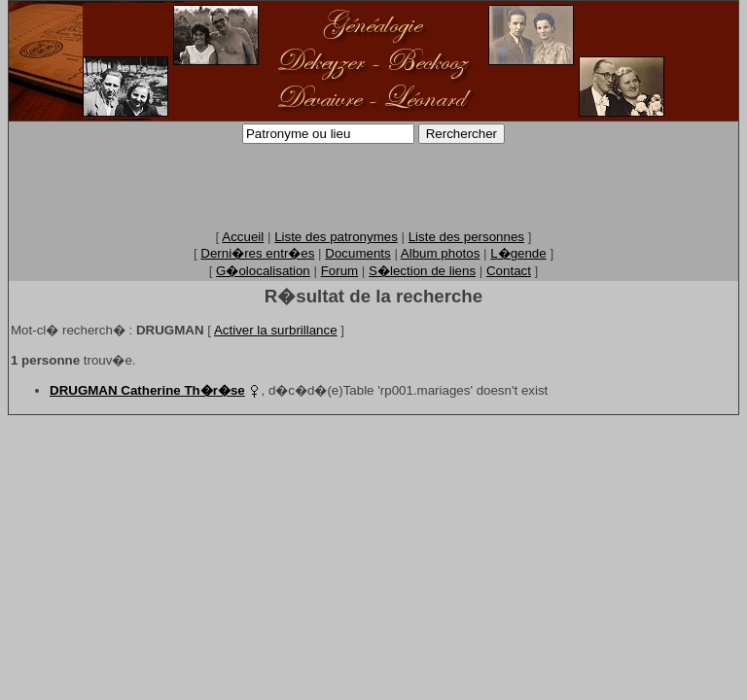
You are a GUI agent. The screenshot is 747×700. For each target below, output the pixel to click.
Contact (509, 271)
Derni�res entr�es (257, 253)
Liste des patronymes (336, 237)
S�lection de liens (422, 271)
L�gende (518, 253)
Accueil (243, 237)
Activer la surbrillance (276, 330)
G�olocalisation (263, 271)
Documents (357, 253)
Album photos (441, 253)
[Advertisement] (373, 186)
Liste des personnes (466, 237)
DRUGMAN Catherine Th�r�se (147, 390)
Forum (340, 271)
